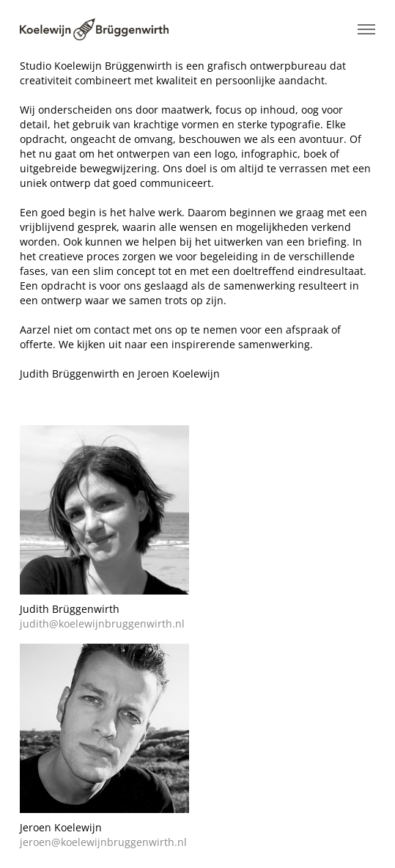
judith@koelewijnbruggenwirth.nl (102, 624)
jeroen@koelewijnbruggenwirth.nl (103, 842)
